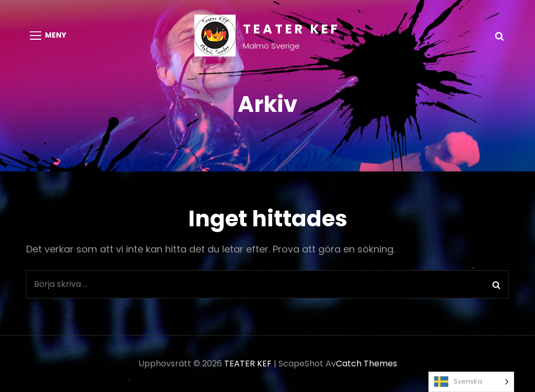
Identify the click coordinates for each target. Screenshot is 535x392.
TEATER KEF (292, 29)
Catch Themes (367, 364)
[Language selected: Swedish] (471, 382)
